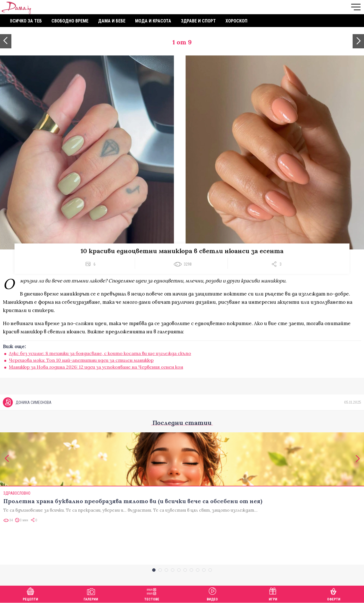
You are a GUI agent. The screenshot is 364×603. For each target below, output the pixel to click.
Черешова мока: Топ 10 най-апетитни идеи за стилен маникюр (81, 360)
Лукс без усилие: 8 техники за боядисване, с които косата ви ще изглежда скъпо (100, 353)
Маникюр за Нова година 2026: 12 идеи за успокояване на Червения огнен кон (96, 367)
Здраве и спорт (198, 21)
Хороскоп (236, 21)
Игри (273, 593)
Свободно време (70, 21)
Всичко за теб (26, 21)
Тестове (152, 593)
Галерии (91, 593)
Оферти (334, 593)
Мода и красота (153, 21)
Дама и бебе (112, 21)
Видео (212, 593)
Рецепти (30, 593)
